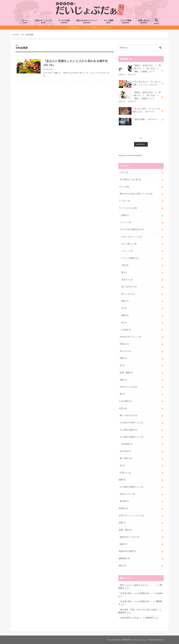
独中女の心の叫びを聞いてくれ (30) (136, 194)
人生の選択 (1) (125, 401)
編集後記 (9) (124, 558)
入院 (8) (125, 265)
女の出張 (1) (125, 451)
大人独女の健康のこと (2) (131, 487)
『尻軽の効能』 (138, 120)
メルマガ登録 (126, 22)
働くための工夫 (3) (128, 415)
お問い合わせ (144, 22)
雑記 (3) (122, 566)
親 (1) (122, 394)
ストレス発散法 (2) (130, 258)
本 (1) (122, 365)
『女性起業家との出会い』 (130, 618)
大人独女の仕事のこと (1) (131, 423)
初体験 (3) (123, 508)
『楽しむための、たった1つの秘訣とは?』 (139, 111)
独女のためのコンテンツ (87, 22)
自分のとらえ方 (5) (128, 387)
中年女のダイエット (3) (130, 337)
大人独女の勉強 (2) (128, 430)
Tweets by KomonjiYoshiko (130, 155)
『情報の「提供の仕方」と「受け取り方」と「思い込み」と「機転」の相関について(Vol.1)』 (140, 97)
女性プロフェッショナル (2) (131, 515)
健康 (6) (122, 480)
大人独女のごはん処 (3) (130, 179)
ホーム (25, 22)
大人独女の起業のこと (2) (131, 437)
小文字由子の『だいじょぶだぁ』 (134, 640)
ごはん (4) (123, 172)
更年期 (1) (124, 501)
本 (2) (122, 465)
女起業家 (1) (127, 444)
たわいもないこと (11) (132, 237)
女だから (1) (125, 351)
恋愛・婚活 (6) (125, 530)
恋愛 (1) (123, 358)
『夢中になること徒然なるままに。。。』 (138, 585)
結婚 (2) (123, 544)
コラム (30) (124, 187)
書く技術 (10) (126, 458)
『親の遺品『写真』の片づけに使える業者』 (139, 610)
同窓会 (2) (124, 344)
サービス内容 (64, 22)
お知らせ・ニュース (43, 22)
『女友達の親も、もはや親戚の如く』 (136, 593)
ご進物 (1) (124, 215)
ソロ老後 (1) (125, 330)
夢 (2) (124, 272)
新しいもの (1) (128, 294)
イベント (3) (127, 251)
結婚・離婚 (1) (126, 373)
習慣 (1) (123, 380)
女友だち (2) (127, 280)
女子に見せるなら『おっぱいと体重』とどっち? (140, 84)
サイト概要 (109, 22)
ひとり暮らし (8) (129, 244)
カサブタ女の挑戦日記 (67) (132, 229)
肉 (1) (124, 322)
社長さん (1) (125, 473)
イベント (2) (125, 222)
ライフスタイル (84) (128, 208)
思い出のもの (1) (129, 287)
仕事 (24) (123, 408)
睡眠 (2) (125, 315)
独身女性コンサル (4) (129, 537)
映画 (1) (125, 301)
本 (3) (124, 308)
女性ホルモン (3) (127, 494)
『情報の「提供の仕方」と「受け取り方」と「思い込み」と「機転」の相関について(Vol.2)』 (140, 70)
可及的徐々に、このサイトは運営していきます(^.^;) (90, 28)
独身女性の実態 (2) (127, 551)
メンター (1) (124, 201)
